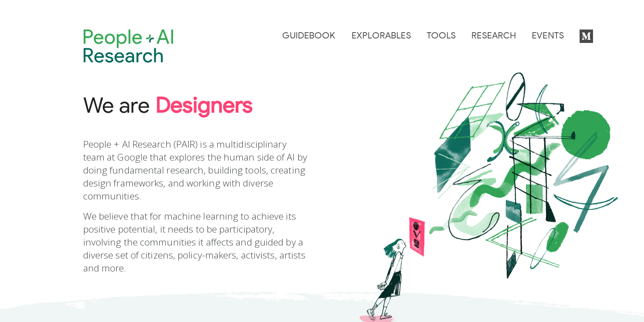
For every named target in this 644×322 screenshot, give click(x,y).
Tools (441, 36)
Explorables (381, 36)
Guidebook (309, 36)
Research (494, 36)
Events (548, 36)
